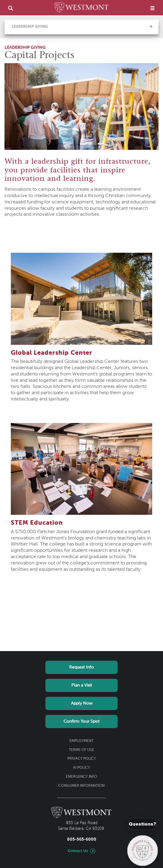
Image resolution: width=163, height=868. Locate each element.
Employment (81, 741)
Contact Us (78, 851)
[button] (151, 26)
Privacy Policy (82, 759)
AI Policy (81, 768)
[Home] (81, 8)
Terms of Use (81, 750)
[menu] (152, 8)
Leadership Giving (30, 27)
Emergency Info (81, 777)
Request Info (81, 667)
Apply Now (82, 703)
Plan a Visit (82, 685)
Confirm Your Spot (81, 721)
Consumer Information (81, 786)
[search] (11, 8)
